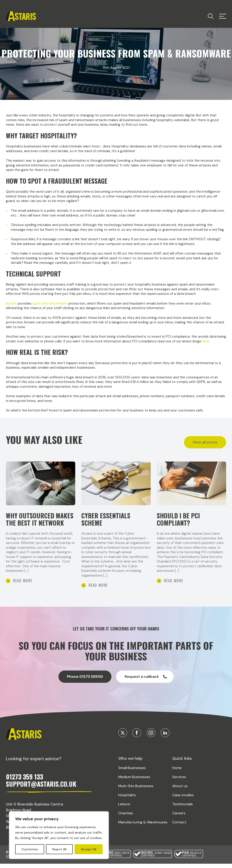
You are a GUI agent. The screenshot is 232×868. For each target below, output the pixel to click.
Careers (179, 823)
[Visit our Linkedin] (165, 742)
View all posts (205, 442)
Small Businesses (132, 778)
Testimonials (182, 814)
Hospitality (127, 804)
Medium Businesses (134, 786)
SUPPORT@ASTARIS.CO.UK (41, 793)
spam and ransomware (50, 303)
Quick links (182, 768)
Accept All (89, 849)
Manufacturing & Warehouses (143, 832)
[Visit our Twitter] (123, 742)
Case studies (183, 804)
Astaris (11, 303)
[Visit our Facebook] (137, 742)
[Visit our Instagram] (151, 742)
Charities (126, 823)
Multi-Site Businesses (136, 795)
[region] (59, 835)
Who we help (130, 768)
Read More (23, 590)
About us (180, 795)
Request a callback (146, 686)
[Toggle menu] (211, 16)
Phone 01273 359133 (85, 686)
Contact (179, 832)
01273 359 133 (24, 786)
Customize (30, 849)
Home (177, 778)
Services (179, 786)
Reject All (59, 849)
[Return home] (21, 16)
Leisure (124, 814)
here (206, 341)
